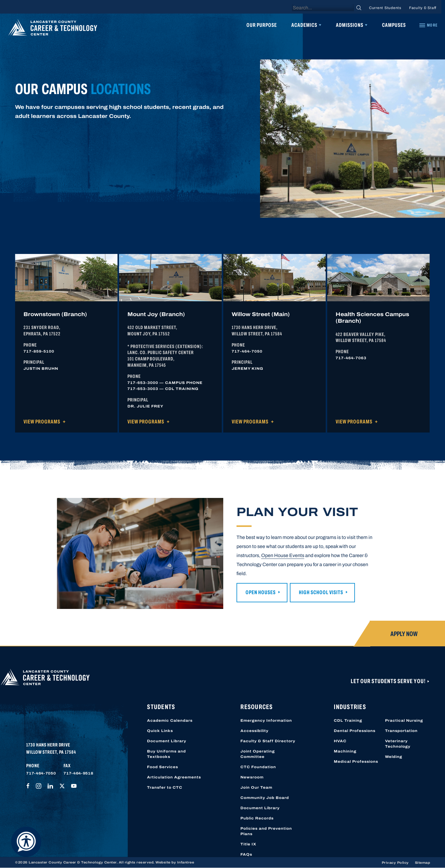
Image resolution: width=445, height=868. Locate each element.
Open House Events (283, 555)
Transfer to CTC (165, 787)
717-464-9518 (78, 773)
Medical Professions (356, 762)
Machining (345, 751)
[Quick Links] (428, 25)
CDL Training (348, 721)
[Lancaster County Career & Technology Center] (53, 29)
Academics (304, 25)
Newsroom (252, 777)
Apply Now (404, 634)
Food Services (163, 767)
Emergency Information (266, 721)
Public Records (257, 818)
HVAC (340, 741)
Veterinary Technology (398, 744)
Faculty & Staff (423, 8)
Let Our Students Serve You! (389, 681)
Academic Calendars (170, 721)
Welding (394, 757)
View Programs (42, 422)
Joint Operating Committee (258, 754)
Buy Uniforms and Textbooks (166, 754)
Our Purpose (262, 25)
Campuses (394, 25)
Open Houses (261, 592)
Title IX (248, 844)
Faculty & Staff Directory (268, 741)
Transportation (401, 731)
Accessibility (254, 731)
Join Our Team (256, 787)
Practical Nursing (404, 721)
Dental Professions (355, 731)
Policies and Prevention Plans (266, 831)
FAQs (246, 854)
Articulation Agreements (174, 777)
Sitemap (423, 863)
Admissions (350, 25)
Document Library (167, 741)
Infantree (186, 862)
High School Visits (321, 592)
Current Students (385, 8)
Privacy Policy (395, 863)
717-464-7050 (41, 773)
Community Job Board (265, 798)
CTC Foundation (258, 767)
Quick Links (160, 731)
